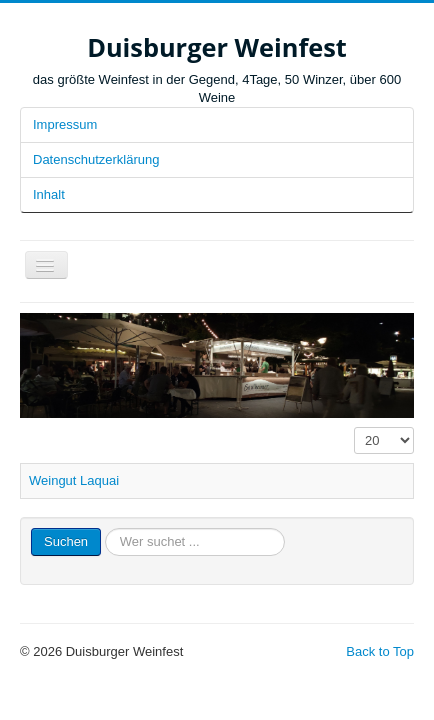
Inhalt (49, 194)
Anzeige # (354, 427)
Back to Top (380, 651)
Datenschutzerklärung (96, 159)
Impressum (65, 124)
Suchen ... (101, 528)
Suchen (66, 541)
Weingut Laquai (74, 480)
